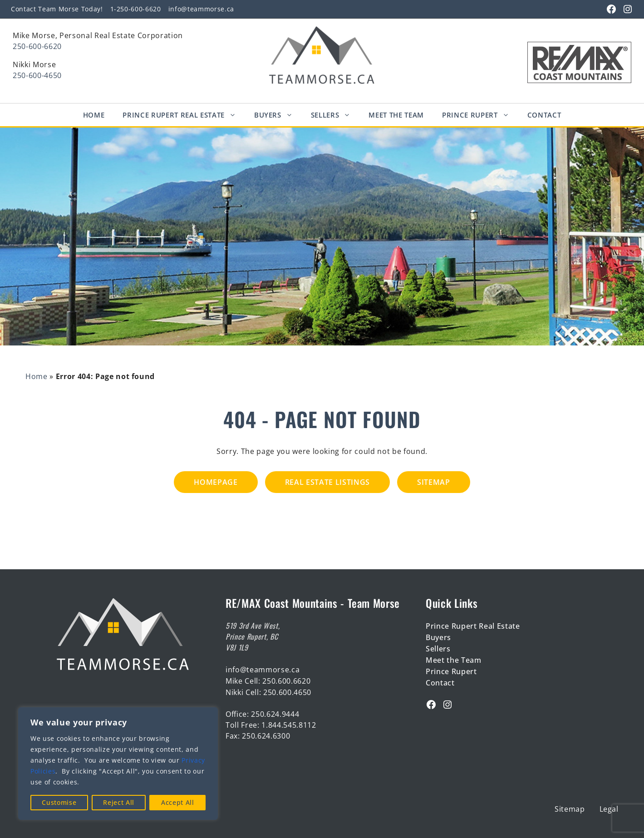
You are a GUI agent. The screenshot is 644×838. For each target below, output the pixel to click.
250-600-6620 (37, 46)
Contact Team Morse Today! (57, 9)
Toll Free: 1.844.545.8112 (271, 725)
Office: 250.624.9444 (262, 714)
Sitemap (434, 482)
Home (94, 115)
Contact (544, 115)
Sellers (335, 115)
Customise (59, 802)
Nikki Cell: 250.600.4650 (268, 692)
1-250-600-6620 (136, 9)
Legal (609, 809)
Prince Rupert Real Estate (184, 115)
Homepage (216, 482)
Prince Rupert (480, 115)
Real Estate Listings (327, 482)
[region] (118, 764)
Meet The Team (396, 115)
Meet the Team (454, 660)
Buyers (278, 115)
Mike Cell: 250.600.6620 (268, 681)
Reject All (119, 802)
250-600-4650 (37, 75)
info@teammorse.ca (201, 9)
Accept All (178, 802)
